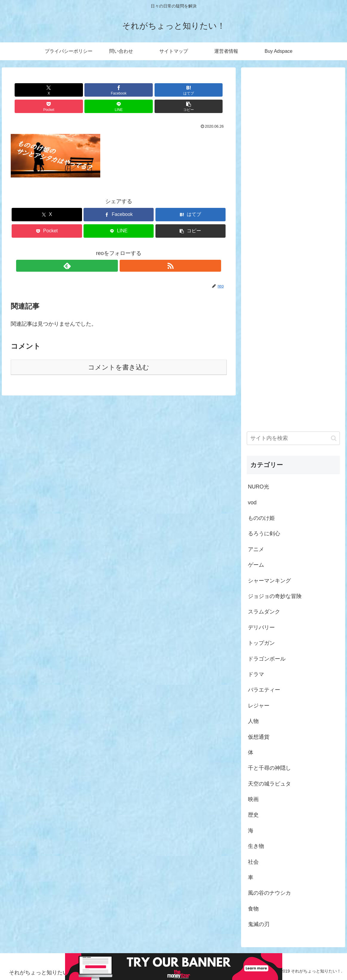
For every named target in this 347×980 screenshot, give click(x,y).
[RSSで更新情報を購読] (126, 249)
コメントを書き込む (119, 351)
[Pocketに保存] (137, 90)
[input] (293, 438)
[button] (209, 90)
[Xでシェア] (28, 90)
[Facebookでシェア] (64, 90)
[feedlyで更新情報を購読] (112, 249)
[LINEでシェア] (173, 90)
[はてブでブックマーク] (101, 90)
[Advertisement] (293, 243)
